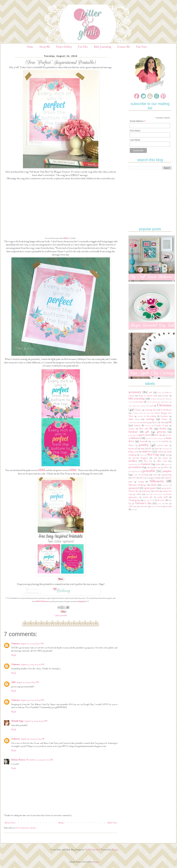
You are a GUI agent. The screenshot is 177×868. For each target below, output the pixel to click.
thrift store (160, 500)
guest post (144, 435)
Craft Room (166, 410)
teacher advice (158, 494)
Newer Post (10, 823)
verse (160, 504)
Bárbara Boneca (18, 760)
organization (133, 464)
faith (163, 422)
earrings (150, 419)
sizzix (154, 485)
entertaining (144, 422)
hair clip (158, 435)
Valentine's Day (143, 503)
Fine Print (141, 47)
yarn (133, 510)
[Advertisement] (152, 191)
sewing (141, 482)
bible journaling (137, 399)
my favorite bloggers (138, 458)
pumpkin (167, 471)
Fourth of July (161, 425)
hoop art (155, 441)
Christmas (164, 405)
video (166, 503)
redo (155, 475)
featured (148, 426)
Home (30, 47)
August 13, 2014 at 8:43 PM (28, 682)
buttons (166, 402)
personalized (135, 467)
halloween (136, 438)
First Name (135, 131)
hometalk (144, 441)
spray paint (150, 488)
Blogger (115, 850)
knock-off (133, 449)
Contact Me (124, 47)
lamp (143, 449)
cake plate (132, 406)
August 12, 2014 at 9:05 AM (32, 644)
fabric (155, 422)
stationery (146, 491)
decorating (151, 416)
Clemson (138, 410)
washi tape (132, 506)
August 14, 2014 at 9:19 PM (36, 721)
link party (166, 449)
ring (149, 478)
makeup (161, 452)
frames (132, 429)
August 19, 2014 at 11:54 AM (32, 739)
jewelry (144, 445)
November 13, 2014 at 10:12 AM (39, 760)
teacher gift (148, 497)
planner (137, 471)
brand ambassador (154, 402)
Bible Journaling (103, 47)
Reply (14, 655)
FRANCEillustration (43, 602)
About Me (45, 47)
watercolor (144, 506)
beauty (165, 396)
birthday (154, 399)
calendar (142, 406)
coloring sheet (151, 410)
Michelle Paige (17, 721)
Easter (165, 419)
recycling (145, 475)
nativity (165, 458)
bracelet (140, 402)
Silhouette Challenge (137, 485)
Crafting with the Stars (141, 413)
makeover (147, 451)
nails (155, 458)
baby (159, 393)
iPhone (131, 445)
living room (134, 452)
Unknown (15, 644)
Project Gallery (64, 47)
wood (160, 506)
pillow (166, 467)
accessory (135, 392)
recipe (135, 475)
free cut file (146, 429)
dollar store (134, 419)
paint (158, 464)
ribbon (142, 478)
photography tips (154, 467)
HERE (65, 238)
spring (164, 488)
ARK (13, 682)
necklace (133, 461)
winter (153, 506)
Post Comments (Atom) (25, 828)
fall (170, 422)
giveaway (161, 432)
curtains (140, 416)
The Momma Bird (92, 850)
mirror (142, 455)
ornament (145, 464)
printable (64, 615)
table (148, 494)
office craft (162, 461)
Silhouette (157, 481)
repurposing (166, 475)
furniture (133, 432)
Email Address (138, 121)
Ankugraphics (82, 602)
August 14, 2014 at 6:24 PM (32, 700)
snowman (166, 485)
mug (167, 455)
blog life (162, 399)
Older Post (112, 823)
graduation (132, 435)
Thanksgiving (134, 500)
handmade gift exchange (155, 438)
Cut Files (83, 47)
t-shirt (139, 494)
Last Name (135, 140)
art (151, 392)
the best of (148, 500)
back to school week (148, 396)
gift (147, 432)
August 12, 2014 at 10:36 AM (32, 664)
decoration (164, 416)
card (151, 406)
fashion (137, 425)
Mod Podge (153, 455)
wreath (169, 506)
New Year (148, 461)
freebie (163, 429)
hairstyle (168, 435)
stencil (156, 491)
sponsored (134, 488)
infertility (165, 441)
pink (130, 471)
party (167, 464)
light (157, 449)
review (134, 478)
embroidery (133, 423)
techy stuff (163, 497)
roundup (157, 478)
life (150, 449)
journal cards (163, 445)
